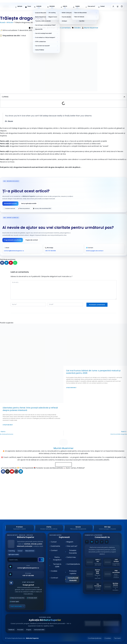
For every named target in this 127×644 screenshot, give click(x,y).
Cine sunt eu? (72, 546)
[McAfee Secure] (111, 587)
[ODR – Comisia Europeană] (111, 562)
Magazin (70, 542)
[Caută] (41, 560)
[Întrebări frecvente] (122, 6)
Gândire (77, 28)
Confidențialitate (73, 564)
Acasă (3, 22)
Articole (10, 22)
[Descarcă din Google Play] (93, 624)
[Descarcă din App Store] (111, 624)
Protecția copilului (73, 572)
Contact (54, 550)
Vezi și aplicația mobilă (29, 203)
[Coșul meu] (117, 6)
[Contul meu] (113, 6)
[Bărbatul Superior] (26, 544)
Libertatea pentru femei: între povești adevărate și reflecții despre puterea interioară (30, 409)
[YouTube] (92, 542)
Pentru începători (57, 558)
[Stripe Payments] (111, 574)
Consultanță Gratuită (73, 579)
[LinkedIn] (97, 542)
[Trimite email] (26, 567)
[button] (124, 97)
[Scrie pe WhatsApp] (26, 574)
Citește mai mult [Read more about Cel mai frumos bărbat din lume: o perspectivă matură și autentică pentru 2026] (71, 388)
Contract (54, 578)
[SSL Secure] (93, 587)
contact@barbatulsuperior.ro (14, 251)
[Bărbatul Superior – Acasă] (6, 6)
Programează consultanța (13, 240)
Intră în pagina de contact (95, 251)
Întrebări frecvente (73, 552)
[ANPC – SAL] (93, 562)
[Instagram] (107, 542)
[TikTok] (102, 542)
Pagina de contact (32, 240)
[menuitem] (19, 6)
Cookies (54, 571)
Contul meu (71, 557)
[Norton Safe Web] (93, 574)
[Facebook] (87, 542)
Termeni (117, 638)
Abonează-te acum (10, 203)
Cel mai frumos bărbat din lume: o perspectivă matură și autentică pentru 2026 (93, 372)
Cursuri (54, 542)
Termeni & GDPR (57, 565)
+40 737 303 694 (50, 251)
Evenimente (55, 546)
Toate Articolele (64, 464)
